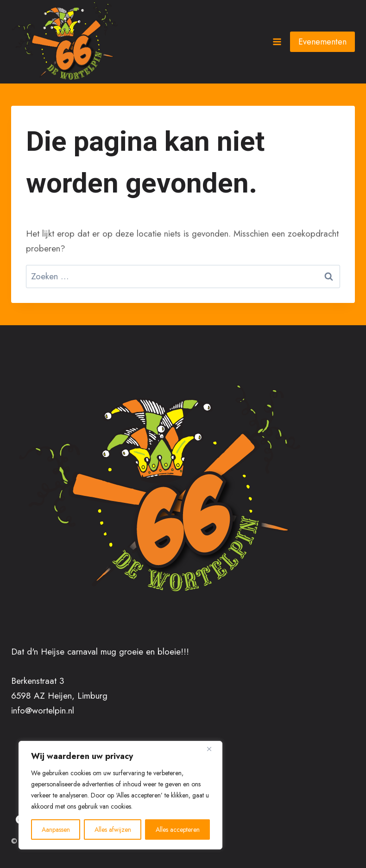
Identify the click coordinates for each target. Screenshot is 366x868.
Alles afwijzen (113, 829)
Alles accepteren (178, 829)
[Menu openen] (277, 42)
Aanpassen (56, 829)
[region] (120, 795)
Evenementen (322, 42)
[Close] (213, 749)
